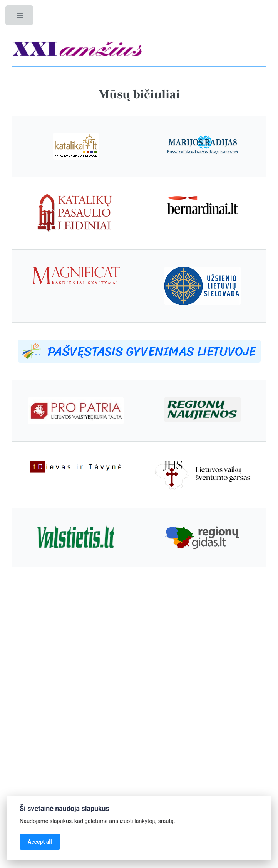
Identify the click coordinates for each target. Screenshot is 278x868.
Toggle (20, 17)
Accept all (40, 842)
